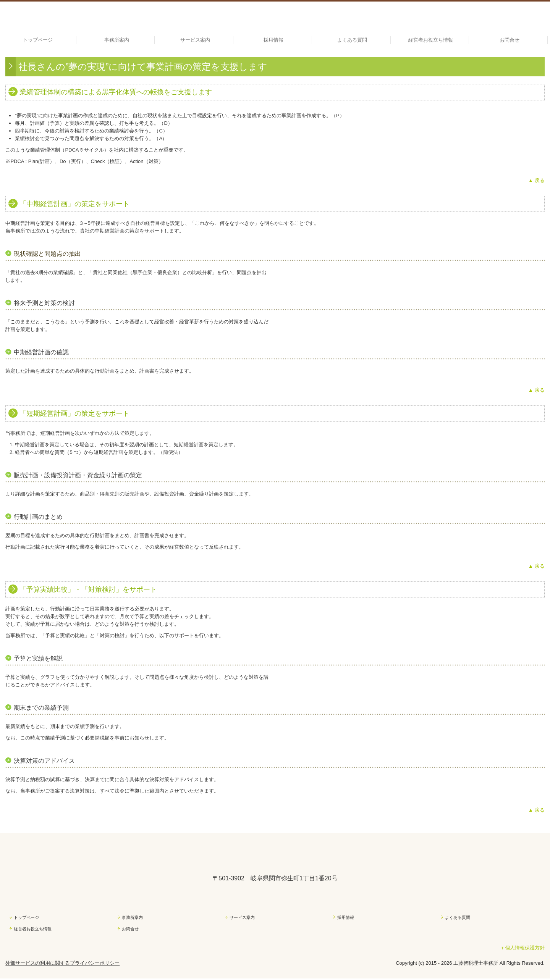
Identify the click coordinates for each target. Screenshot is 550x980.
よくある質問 (352, 40)
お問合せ (510, 40)
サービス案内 (195, 40)
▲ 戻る (536, 180)
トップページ (38, 40)
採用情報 (273, 40)
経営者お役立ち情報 (431, 40)
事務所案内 (117, 40)
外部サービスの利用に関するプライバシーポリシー (62, 963)
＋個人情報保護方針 (522, 948)
